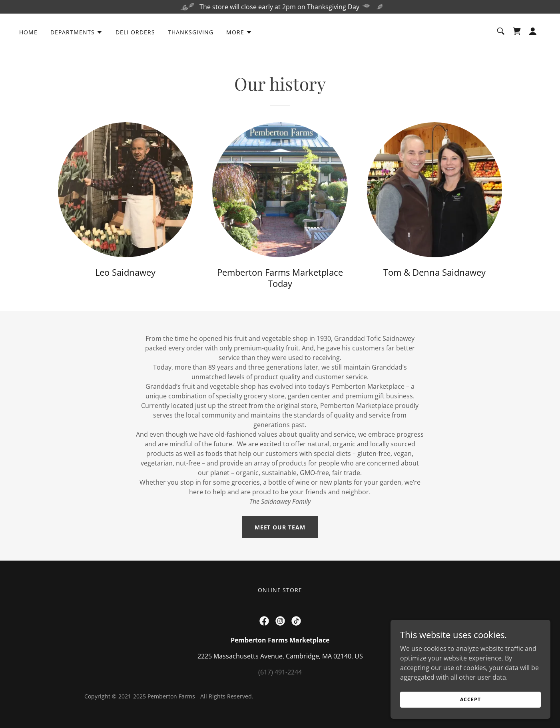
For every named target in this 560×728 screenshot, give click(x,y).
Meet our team (280, 527)
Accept (470, 699)
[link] (517, 31)
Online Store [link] (280, 590)
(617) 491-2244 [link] (280, 672)
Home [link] (28, 32)
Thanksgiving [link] (191, 32)
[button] (77, 32)
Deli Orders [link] (135, 32)
